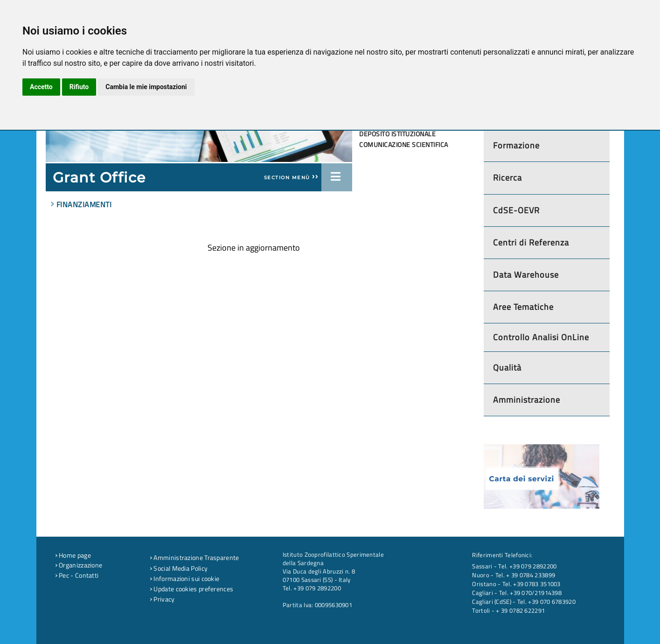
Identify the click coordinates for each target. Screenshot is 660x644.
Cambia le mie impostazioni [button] (146, 87)
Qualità (507, 367)
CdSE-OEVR (516, 210)
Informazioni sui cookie (185, 579)
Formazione (516, 145)
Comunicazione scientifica (404, 145)
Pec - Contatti (77, 575)
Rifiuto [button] (79, 87)
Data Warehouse (526, 275)
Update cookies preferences (191, 589)
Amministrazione (527, 400)
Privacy (162, 599)
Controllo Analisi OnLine (541, 337)
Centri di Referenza (531, 242)
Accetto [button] (41, 87)
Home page (73, 555)
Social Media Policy (179, 568)
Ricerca (507, 178)
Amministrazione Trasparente (195, 558)
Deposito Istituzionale (397, 134)
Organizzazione (79, 565)
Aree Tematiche (523, 307)
